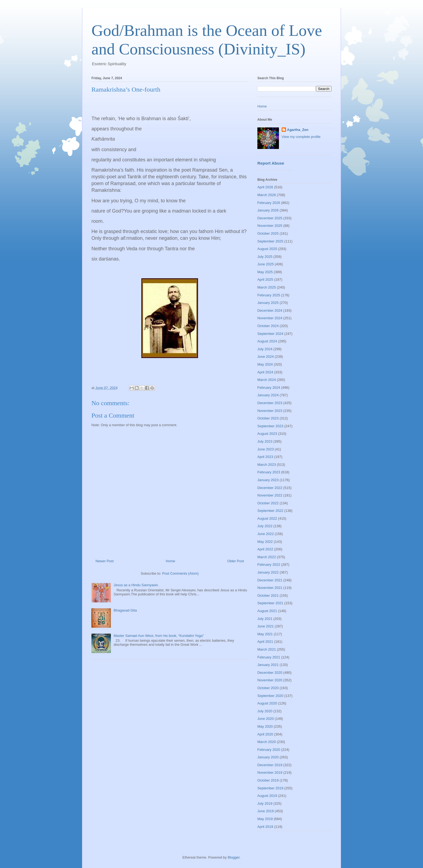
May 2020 (265, 726)
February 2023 (269, 472)
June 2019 (266, 811)
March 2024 (267, 380)
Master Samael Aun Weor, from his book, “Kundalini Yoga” (159, 636)
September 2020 (270, 696)
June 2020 (266, 719)
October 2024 (268, 326)
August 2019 (267, 796)
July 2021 (265, 619)
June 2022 (266, 534)
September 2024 (270, 334)
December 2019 (270, 765)
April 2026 (265, 187)
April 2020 (265, 734)
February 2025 (269, 295)
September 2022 (270, 511)
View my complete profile (301, 137)
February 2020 (269, 750)
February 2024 (269, 388)
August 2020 (267, 703)
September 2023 (270, 426)
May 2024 (265, 364)
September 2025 (270, 241)
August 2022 (267, 518)
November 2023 (270, 411)
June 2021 (266, 626)
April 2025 (265, 280)
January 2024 (268, 395)
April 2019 (265, 827)
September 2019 (270, 788)
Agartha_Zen (298, 130)
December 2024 (270, 310)
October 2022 (268, 503)
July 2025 (265, 257)
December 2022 (270, 488)
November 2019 (270, 772)
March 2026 (267, 195)
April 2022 (265, 549)
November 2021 (270, 588)
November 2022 (270, 495)
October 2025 (268, 233)
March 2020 (267, 742)
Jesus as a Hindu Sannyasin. (136, 585)
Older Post (236, 561)
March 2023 (267, 465)
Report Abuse (271, 163)
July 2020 (265, 711)
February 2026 (269, 203)
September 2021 (270, 603)
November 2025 (270, 226)
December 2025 (270, 218)
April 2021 (265, 642)
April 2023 (265, 457)
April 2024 (265, 372)
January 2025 (268, 303)
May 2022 (265, 542)
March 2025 (267, 287)
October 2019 (268, 780)
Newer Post (105, 561)
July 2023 (265, 441)
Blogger (234, 857)
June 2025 (266, 264)
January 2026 (268, 210)
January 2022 (268, 572)
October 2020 (268, 688)
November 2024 (270, 318)
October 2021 (268, 596)
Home (171, 561)
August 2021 (267, 611)
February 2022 (269, 565)
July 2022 (265, 526)
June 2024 (266, 357)
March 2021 (267, 649)
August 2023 (267, 434)
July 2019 (265, 803)
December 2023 (270, 403)
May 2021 (265, 634)
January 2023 (268, 480)
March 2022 (267, 557)
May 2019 (265, 819)
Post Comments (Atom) (180, 573)
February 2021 (269, 657)
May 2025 (265, 272)
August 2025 (267, 249)
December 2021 (270, 580)
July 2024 (265, 349)
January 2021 (268, 665)
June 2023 (266, 449)
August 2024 (267, 341)
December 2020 (270, 673)
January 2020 (268, 757)
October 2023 (268, 418)
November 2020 (270, 680)
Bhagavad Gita (125, 610)
